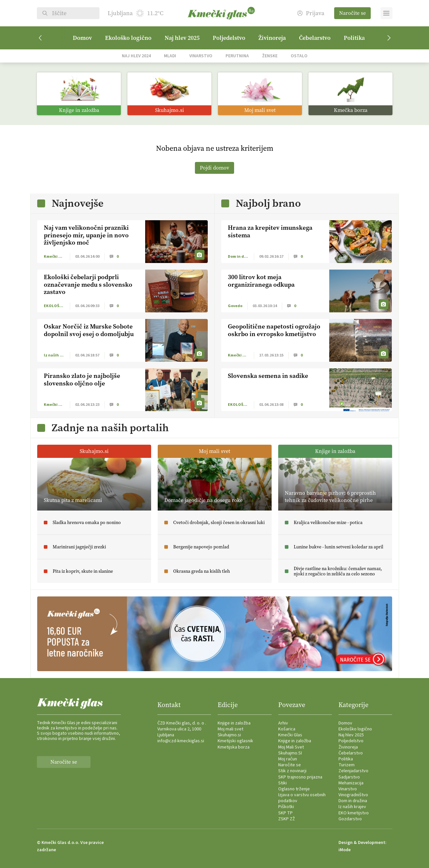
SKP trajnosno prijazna (300, 777)
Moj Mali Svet (291, 747)
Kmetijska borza (234, 747)
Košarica (287, 729)
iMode (345, 850)
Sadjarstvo (349, 777)
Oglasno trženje (294, 789)
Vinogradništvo (353, 795)
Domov (82, 38)
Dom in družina (353, 801)
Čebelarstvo (315, 38)
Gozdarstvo (350, 819)
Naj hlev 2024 (136, 56)
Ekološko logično (128, 38)
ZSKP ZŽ (287, 819)
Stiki (282, 783)
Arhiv (283, 723)
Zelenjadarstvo (353, 771)
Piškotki (286, 807)
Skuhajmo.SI (290, 753)
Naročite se (352, 13)
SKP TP (285, 813)
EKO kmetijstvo (354, 813)
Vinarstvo (201, 56)
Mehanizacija (351, 783)
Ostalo (299, 56)
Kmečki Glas (290, 735)
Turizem (347, 765)
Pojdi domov (214, 168)
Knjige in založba (234, 723)
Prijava (311, 13)
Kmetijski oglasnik (235, 741)
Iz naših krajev (352, 807)
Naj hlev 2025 (182, 38)
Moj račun (288, 759)
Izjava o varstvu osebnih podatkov (302, 798)
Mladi (170, 56)
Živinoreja (272, 38)
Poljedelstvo (229, 38)
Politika (354, 38)
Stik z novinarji (292, 771)
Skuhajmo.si (229, 735)
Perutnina (237, 56)
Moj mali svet (230, 729)
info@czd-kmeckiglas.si (181, 741)
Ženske (270, 56)
